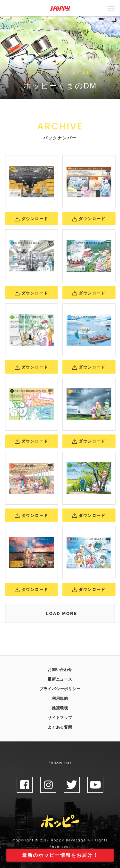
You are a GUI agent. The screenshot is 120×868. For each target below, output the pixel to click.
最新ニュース (60, 679)
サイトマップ (60, 718)
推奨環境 (60, 708)
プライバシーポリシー (60, 689)
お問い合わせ (60, 670)
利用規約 (60, 699)
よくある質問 (60, 727)
